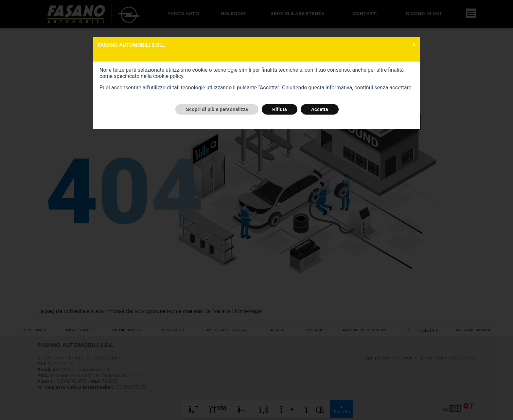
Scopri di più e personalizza (217, 109)
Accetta (320, 109)
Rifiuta (280, 109)
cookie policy (168, 76)
